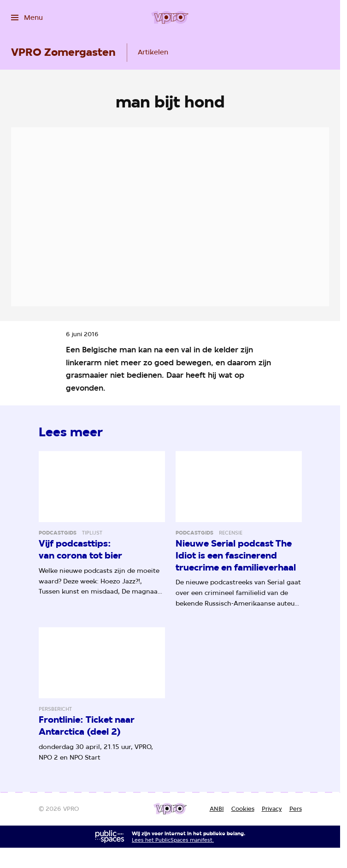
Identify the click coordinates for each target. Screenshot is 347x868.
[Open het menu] (27, 18)
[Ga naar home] (170, 18)
